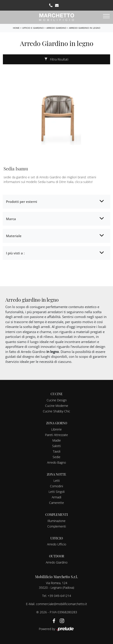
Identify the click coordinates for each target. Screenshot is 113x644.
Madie (57, 440)
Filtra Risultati (56, 59)
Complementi (57, 526)
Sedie (56, 457)
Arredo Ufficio (57, 544)
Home (16, 28)
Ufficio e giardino (33, 28)
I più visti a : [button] (15, 253)
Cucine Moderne (57, 406)
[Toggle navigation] (106, 16)
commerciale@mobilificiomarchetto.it (61, 604)
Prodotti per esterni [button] (22, 202)
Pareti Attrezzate (56, 435)
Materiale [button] (14, 236)
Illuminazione (56, 521)
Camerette (56, 503)
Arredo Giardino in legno (85, 28)
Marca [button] (11, 219)
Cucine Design (57, 400)
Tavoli (57, 451)
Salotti (56, 446)
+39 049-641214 (59, 596)
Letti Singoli (57, 492)
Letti (57, 481)
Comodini (56, 486)
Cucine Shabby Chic (56, 411)
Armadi (56, 497)
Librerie (56, 429)
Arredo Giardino (56, 28)
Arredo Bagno (56, 462)
